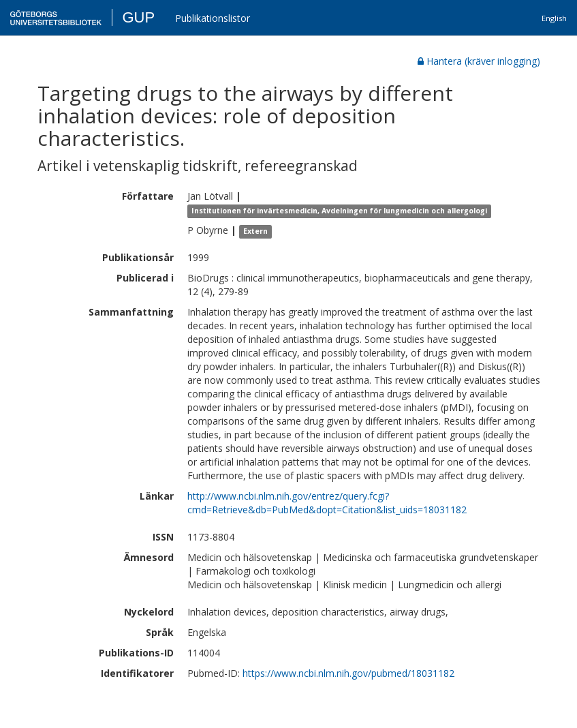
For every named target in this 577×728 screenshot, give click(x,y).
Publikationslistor (213, 18)
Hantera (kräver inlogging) (479, 61)
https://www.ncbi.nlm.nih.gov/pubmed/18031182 (348, 673)
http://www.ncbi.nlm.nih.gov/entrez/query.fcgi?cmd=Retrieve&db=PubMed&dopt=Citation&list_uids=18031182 (327, 503)
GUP (138, 17)
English (554, 18)
